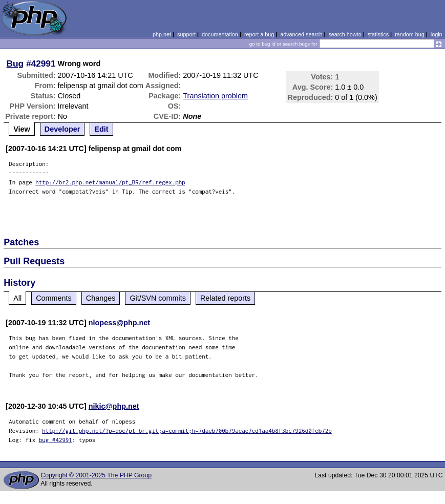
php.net (162, 34)
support (186, 34)
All (17, 298)
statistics (378, 34)
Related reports (225, 298)
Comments (54, 298)
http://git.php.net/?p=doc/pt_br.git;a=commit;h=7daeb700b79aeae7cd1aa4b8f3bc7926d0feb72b (187, 430)
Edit (101, 129)
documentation (220, 34)
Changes (101, 298)
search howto (345, 34)
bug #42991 (56, 440)
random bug (410, 34)
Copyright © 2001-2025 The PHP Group (96, 475)
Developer (62, 129)
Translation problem (215, 96)
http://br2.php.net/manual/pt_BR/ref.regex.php (110, 182)
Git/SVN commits (158, 298)
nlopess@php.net (119, 323)
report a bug (259, 34)
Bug (15, 64)
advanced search (301, 34)
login (437, 34)
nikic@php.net (114, 406)
